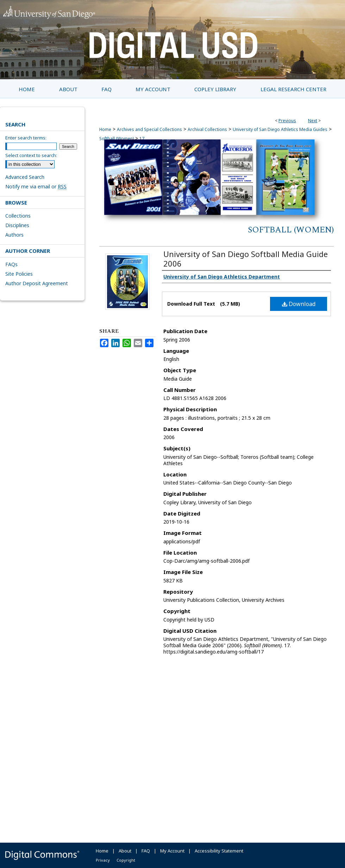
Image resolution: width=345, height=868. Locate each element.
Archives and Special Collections (149, 129)
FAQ (146, 851)
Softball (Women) (291, 230)
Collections (18, 216)
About (125, 851)
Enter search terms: (26, 138)
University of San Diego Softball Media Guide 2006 (246, 259)
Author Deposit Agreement (37, 283)
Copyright (126, 860)
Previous (287, 121)
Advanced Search (25, 177)
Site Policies (19, 274)
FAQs (11, 264)
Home (105, 129)
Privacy (103, 860)
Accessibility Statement (219, 851)
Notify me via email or (36, 186)
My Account (172, 851)
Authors (14, 235)
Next (313, 121)
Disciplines (17, 225)
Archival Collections (207, 129)
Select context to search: (31, 155)
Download (299, 304)
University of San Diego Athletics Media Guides (280, 129)
